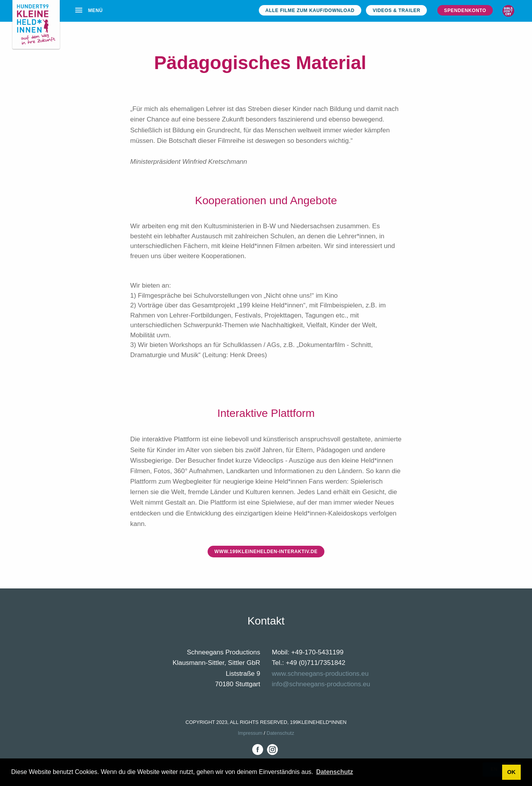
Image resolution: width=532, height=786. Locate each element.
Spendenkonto (465, 10)
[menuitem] (90, 10)
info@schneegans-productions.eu (321, 684)
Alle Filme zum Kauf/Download (310, 10)
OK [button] (511, 772)
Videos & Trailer (396, 10)
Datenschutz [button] (335, 772)
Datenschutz (280, 733)
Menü (88, 10)
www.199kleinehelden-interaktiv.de (266, 552)
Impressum (250, 733)
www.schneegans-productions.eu (320, 674)
